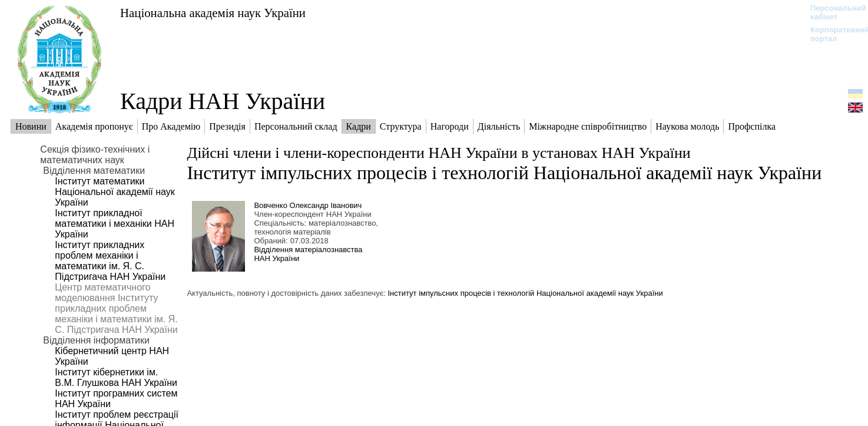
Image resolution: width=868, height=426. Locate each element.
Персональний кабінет (832, 12)
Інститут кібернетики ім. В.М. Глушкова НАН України (116, 377)
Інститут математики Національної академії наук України (115, 192)
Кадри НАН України (223, 101)
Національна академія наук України (213, 13)
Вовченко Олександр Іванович (308, 205)
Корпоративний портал (832, 34)
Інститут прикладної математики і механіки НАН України (115, 224)
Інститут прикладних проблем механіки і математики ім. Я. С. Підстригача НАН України (110, 261)
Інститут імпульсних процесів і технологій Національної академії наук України (504, 173)
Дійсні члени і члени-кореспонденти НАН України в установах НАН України (438, 153)
